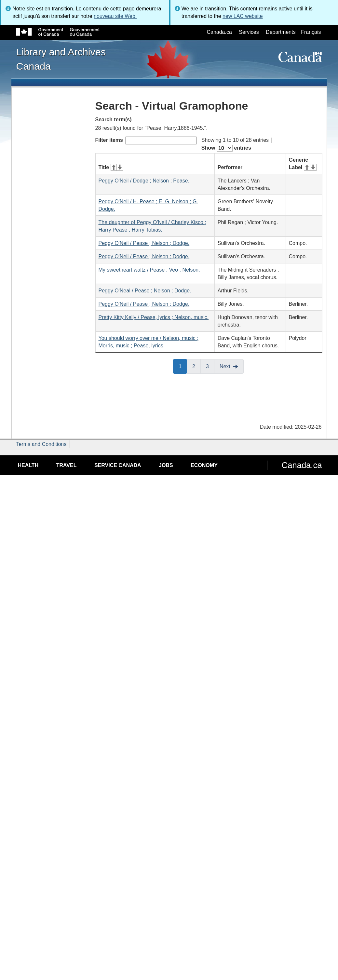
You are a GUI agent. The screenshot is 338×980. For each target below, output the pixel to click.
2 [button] (196, 366)
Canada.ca (219, 32)
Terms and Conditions (41, 444)
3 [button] (210, 366)
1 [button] (183, 366)
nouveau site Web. (115, 16)
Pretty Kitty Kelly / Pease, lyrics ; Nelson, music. (154, 317)
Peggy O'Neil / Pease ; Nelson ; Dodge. (144, 243)
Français (311, 32)
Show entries (226, 148)
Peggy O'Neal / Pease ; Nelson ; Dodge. (145, 291)
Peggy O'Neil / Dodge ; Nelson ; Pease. (144, 181)
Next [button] (225, 366)
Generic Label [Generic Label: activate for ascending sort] (303, 164)
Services (249, 32)
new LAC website (243, 16)
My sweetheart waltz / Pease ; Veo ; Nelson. (149, 270)
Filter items (146, 141)
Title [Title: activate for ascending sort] (111, 167)
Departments (281, 32)
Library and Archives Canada (61, 59)
